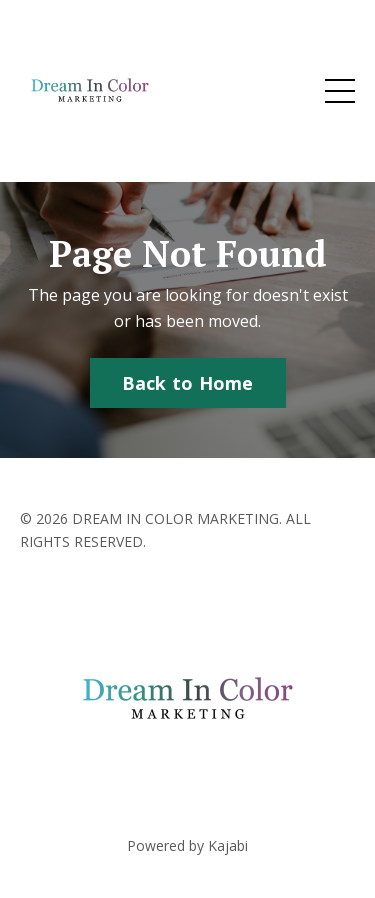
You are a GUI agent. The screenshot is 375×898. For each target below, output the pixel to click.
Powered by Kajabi (187, 845)
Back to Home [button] (188, 383)
